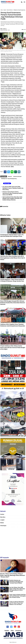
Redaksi (7, 631)
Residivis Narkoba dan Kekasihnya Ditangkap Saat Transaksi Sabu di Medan (16, 582)
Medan (2, 523)
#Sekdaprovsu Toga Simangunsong (9, 179)
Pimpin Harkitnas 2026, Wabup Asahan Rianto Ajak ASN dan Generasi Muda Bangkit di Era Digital (13, 347)
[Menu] (25, 2)
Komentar (24, 30)
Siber (12, 631)
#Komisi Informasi (17, 176)
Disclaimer (18, 631)
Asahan (2, 514)
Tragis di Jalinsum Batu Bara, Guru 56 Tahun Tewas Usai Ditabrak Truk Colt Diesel (17, 603)
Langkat (2, 520)
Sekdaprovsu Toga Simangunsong (19, 10)
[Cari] (22, 2)
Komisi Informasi (10, 10)
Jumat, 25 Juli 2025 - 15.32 (5, 30)
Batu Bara (3, 517)
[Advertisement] (13, 541)
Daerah (5, 10)
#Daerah (10, 176)
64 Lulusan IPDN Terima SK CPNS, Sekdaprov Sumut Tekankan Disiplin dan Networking (13, 188)
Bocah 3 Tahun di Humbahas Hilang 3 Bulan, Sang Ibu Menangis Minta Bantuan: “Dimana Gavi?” (13, 575)
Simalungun (3, 526)
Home (2, 10)
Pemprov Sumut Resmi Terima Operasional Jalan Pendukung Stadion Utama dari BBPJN (12, 193)
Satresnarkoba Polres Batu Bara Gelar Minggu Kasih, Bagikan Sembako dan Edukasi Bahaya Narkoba (12, 198)
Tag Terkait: (4, 176)
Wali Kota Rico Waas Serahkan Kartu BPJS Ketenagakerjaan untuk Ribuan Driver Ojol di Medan (13, 258)
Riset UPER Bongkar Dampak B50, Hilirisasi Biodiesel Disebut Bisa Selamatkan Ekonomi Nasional (13, 303)
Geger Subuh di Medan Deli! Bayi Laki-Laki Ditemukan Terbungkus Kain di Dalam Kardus (18, 596)
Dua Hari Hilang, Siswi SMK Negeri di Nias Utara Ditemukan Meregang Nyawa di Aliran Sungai (17, 589)
